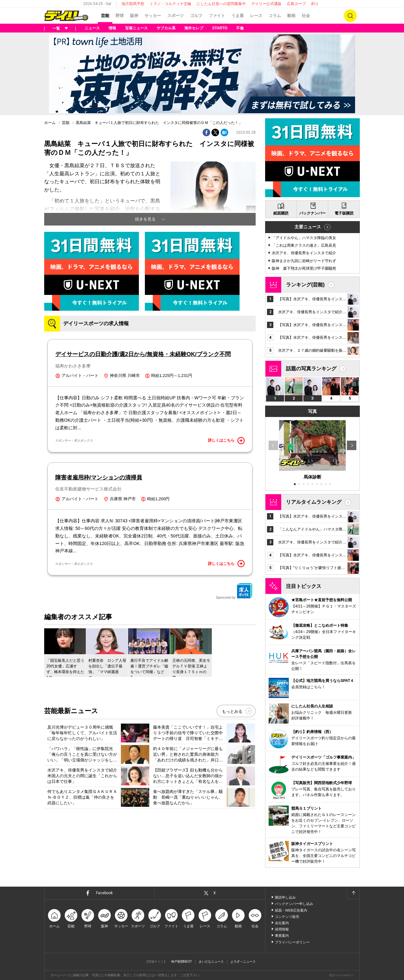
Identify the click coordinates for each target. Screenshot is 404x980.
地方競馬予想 (133, 4)
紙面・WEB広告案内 (291, 910)
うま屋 (238, 16)
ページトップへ (353, 893)
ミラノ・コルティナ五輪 (170, 4)
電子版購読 (344, 213)
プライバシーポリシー (292, 942)
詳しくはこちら (226, 441)
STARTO (220, 28)
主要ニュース (308, 227)
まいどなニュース (211, 962)
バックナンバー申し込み (294, 904)
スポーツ (175, 16)
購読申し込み (285, 897)
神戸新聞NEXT (182, 962)
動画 (291, 16)
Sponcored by (234, 591)
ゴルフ (196, 16)
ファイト (217, 16)
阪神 (134, 16)
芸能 (105, 16)
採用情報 (282, 929)
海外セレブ (194, 28)
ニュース (92, 28)
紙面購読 (281, 213)
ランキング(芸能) (305, 285)
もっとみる (232, 711)
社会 (306, 16)
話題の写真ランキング (311, 369)
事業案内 (282, 936)
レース (256, 16)
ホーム (50, 123)
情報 (112, 28)
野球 (120, 16)
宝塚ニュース (136, 28)
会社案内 (282, 923)
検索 (350, 16)
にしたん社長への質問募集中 (221, 4)
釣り (315, 4)
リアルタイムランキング (314, 502)
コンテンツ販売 (287, 917)
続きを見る (145, 219)
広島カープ (296, 4)
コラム (275, 16)
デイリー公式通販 (266, 4)
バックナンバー (312, 213)
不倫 (240, 28)
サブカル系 (166, 28)
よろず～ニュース (243, 962)
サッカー (153, 16)
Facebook (104, 893)
